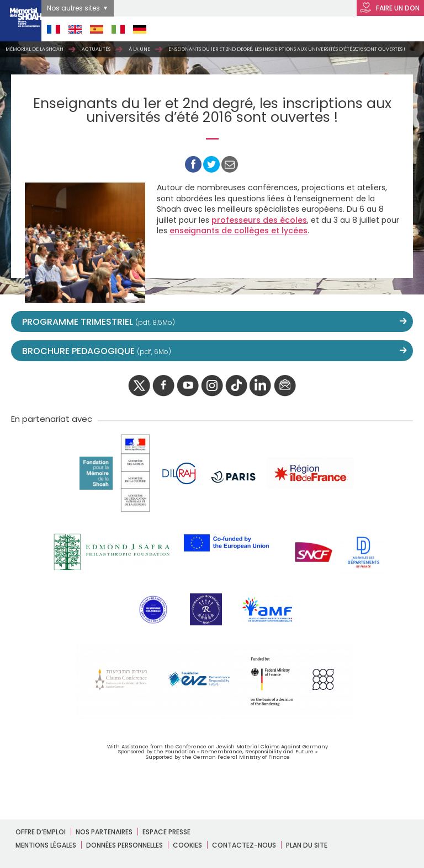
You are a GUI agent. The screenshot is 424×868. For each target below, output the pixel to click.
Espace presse (166, 832)
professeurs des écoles (259, 220)
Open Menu (397, 29)
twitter (139, 386)
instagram (212, 386)
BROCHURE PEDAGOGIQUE (97, 351)
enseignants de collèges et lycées (239, 231)
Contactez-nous (244, 845)
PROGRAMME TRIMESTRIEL (99, 322)
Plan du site (307, 845)
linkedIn (261, 386)
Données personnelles (124, 845)
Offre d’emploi (41, 832)
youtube (188, 386)
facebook (163, 386)
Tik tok (236, 386)
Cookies (187, 845)
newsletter (285, 386)
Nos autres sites (73, 8)
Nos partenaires (104, 832)
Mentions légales (46, 845)
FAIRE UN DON (389, 9)
